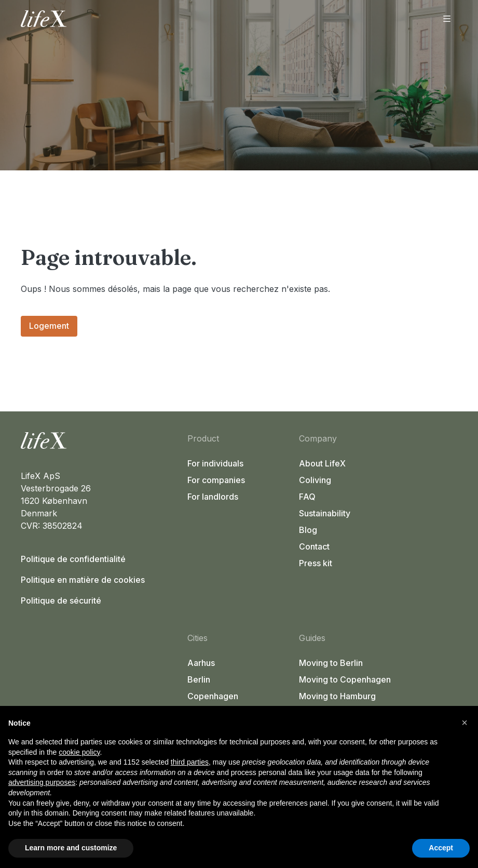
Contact (314, 546)
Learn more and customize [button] (71, 848)
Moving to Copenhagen (345, 679)
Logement (49, 326)
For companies (216, 480)
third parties (190, 762)
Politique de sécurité (61, 600)
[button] (465, 723)
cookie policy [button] (79, 752)
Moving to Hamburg (337, 696)
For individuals (215, 463)
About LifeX (322, 463)
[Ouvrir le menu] (447, 19)
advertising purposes (42, 782)
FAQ (307, 497)
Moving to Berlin (331, 663)
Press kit (316, 563)
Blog (308, 530)
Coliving (315, 480)
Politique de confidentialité (73, 559)
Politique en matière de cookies (83, 580)
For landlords (213, 497)
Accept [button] (441, 848)
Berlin (199, 679)
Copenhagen (213, 696)
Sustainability (325, 513)
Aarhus (201, 663)
